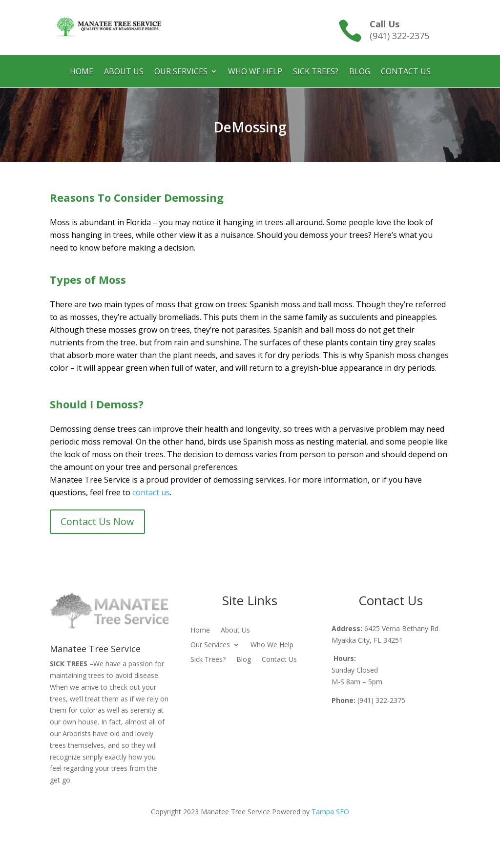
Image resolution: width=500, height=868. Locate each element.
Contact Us (406, 72)
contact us (151, 492)
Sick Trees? (316, 72)
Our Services (181, 72)
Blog (360, 72)
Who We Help (255, 72)
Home (82, 72)
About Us (124, 72)
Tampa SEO (330, 812)
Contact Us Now (97, 521)
